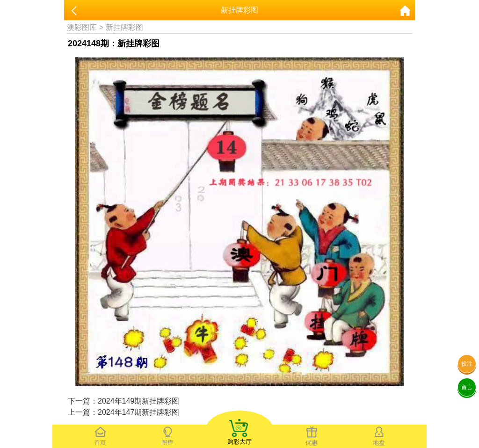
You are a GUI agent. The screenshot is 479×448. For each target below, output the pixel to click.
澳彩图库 (82, 27)
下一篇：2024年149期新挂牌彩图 (123, 401)
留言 (467, 387)
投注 (467, 364)
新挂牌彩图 (124, 27)
